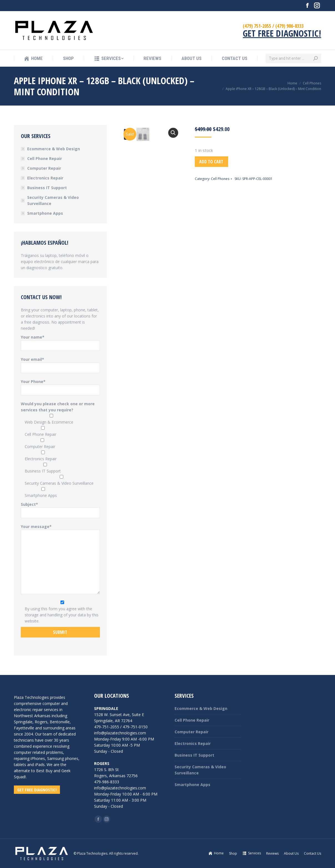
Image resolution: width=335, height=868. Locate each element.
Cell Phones (220, 179)
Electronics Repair (45, 178)
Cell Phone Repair (45, 158)
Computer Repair (44, 168)
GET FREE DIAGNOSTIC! (282, 33)
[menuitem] (33, 58)
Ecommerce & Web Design (54, 149)
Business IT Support (47, 188)
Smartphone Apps (45, 213)
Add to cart (211, 162)
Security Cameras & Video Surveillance (53, 200)
